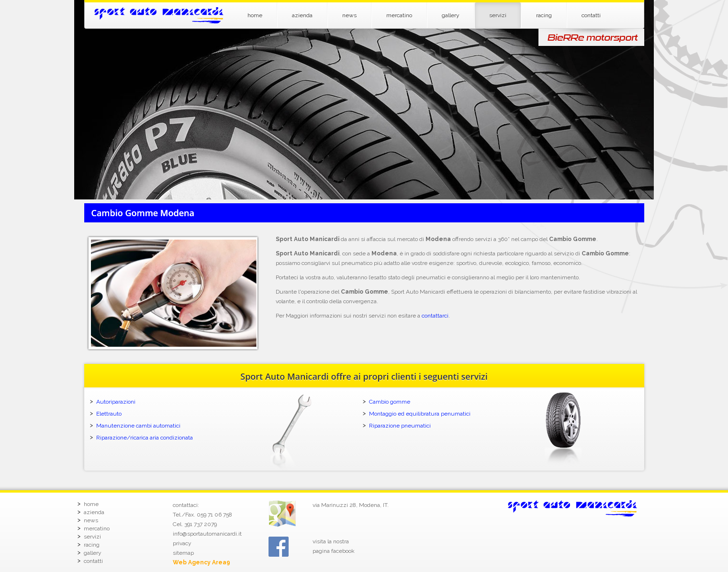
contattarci (435, 316)
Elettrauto (109, 414)
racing (544, 15)
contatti (591, 15)
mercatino (399, 15)
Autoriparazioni (116, 402)
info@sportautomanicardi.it (207, 534)
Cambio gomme (390, 402)
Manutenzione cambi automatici (138, 426)
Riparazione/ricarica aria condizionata (145, 438)
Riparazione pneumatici (400, 426)
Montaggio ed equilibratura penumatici (420, 414)
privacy (182, 543)
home (255, 15)
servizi (498, 15)
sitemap (183, 553)
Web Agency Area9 (202, 562)
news (349, 15)
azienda (302, 15)
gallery (451, 15)
